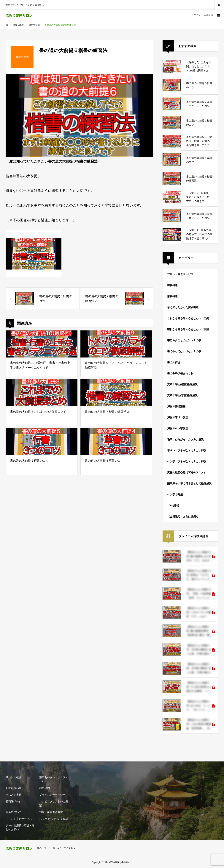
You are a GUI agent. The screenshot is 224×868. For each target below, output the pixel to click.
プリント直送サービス (180, 274)
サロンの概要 (14, 777)
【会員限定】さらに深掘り (183, 516)
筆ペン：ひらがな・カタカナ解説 (187, 450)
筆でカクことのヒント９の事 (184, 340)
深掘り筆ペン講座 (178, 417)
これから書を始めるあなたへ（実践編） (188, 331)
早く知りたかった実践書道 (183, 307)
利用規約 (45, 788)
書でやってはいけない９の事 (184, 351)
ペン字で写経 (175, 494)
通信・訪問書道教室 (51, 812)
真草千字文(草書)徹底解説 (182, 395)
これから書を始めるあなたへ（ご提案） (188, 320)
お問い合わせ (14, 788)
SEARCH (219, 5)
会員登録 (208, 15)
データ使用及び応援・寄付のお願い (20, 827)
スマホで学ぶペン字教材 (54, 819)
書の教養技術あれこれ (180, 373)
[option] (79, 115)
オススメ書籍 (14, 795)
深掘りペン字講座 (178, 428)
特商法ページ (14, 801)
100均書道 (173, 505)
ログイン (196, 15)
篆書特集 (172, 296)
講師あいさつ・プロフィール (54, 779)
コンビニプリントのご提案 (54, 803)
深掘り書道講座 (176, 406)
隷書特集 (172, 285)
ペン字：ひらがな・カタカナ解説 (187, 461)
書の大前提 (174, 362)
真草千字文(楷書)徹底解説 (182, 384)
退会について (14, 812)
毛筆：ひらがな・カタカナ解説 (185, 439)
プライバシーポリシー (52, 795)
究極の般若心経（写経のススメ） (187, 472)
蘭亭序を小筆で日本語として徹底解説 (189, 483)
